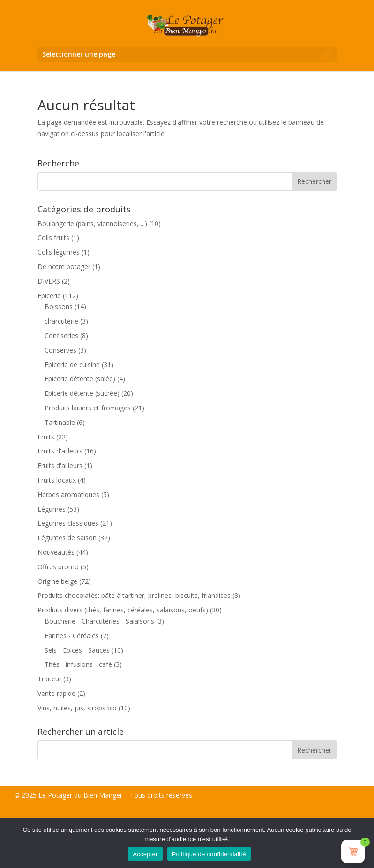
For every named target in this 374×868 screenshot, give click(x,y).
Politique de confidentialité (209, 854)
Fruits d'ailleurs (60, 451)
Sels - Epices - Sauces (77, 650)
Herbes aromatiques (68, 494)
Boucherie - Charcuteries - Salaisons (99, 621)
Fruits (46, 437)
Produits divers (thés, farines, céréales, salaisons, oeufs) (123, 610)
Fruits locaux (57, 480)
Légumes (52, 509)
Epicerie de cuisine (72, 365)
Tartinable (60, 422)
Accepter (145, 854)
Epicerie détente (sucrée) (82, 393)
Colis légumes (59, 252)
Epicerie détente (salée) (80, 379)
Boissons (59, 306)
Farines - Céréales (72, 636)
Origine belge (57, 581)
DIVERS (49, 281)
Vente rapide (56, 693)
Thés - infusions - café (78, 664)
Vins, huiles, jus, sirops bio (77, 708)
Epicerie (49, 296)
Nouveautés (56, 552)
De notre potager (64, 267)
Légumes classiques (68, 523)
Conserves (60, 350)
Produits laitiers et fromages (88, 408)
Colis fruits (53, 238)
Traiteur (49, 679)
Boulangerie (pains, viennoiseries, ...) (92, 223)
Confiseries (61, 336)
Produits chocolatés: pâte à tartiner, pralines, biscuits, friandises (134, 595)
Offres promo (58, 567)
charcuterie (61, 321)
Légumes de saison (67, 538)
